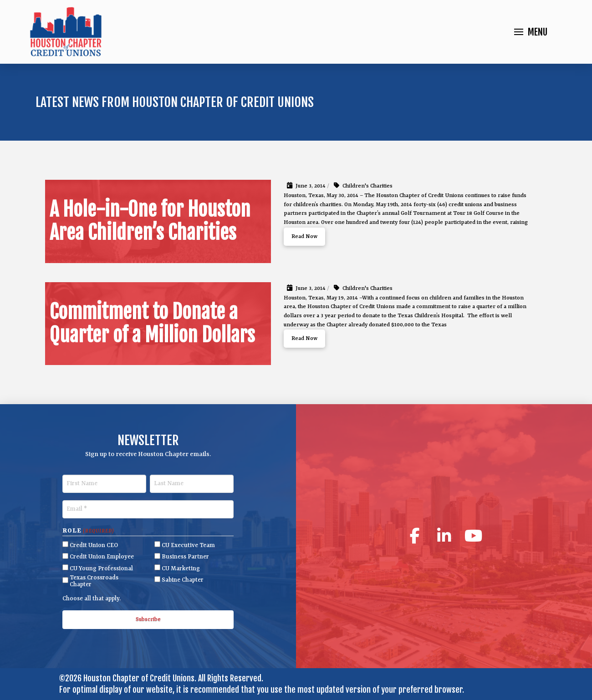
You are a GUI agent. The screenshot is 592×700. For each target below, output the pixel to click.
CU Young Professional (101, 569)
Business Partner (185, 557)
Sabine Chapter (183, 580)
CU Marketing (181, 569)
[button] (531, 32)
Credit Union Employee (102, 557)
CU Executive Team (188, 545)
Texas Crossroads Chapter (94, 581)
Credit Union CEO (94, 545)
